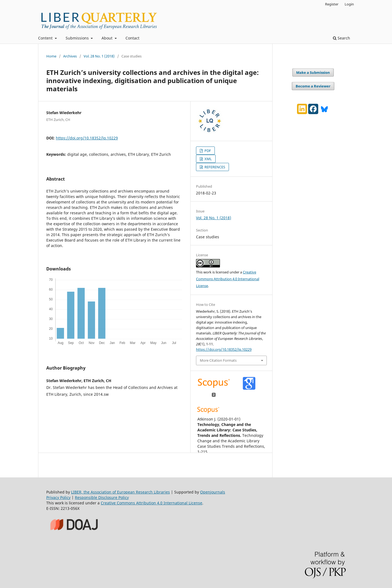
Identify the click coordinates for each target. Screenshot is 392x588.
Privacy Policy (58, 497)
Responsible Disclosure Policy (102, 497)
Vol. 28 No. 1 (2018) (99, 56)
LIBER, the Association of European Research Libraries (120, 492)
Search (342, 38)
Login (349, 4)
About (108, 38)
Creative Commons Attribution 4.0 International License (228, 279)
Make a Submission (313, 72)
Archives (70, 56)
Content (46, 38)
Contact (132, 38)
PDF (207, 151)
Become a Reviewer (313, 86)
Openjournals (213, 492)
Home (51, 56)
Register (332, 4)
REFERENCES (214, 167)
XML (208, 159)
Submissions (78, 38)
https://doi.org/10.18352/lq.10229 (87, 138)
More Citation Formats (218, 360)
